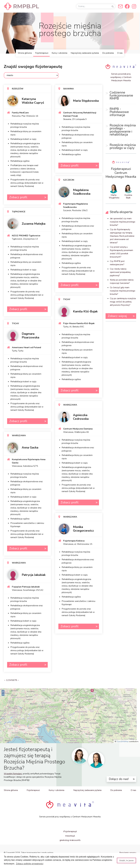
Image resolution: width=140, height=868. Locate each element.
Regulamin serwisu (128, 853)
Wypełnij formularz (13, 774)
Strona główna (25, 53)
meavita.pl (70, 836)
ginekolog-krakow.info (70, 840)
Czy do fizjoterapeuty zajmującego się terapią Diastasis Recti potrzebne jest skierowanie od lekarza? (122, 236)
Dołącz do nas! (119, 779)
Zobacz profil (18, 197)
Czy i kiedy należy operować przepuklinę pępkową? (120, 272)
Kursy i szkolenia (59, 53)
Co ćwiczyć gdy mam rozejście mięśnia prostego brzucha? (123, 291)
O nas (120, 53)
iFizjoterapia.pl (70, 831)
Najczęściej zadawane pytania (85, 53)
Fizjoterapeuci (42, 53)
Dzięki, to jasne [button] (126, 860)
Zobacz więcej (117, 316)
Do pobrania (108, 53)
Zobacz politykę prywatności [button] (30, 864)
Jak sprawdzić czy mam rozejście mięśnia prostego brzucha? (123, 222)
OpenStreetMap (123, 741)
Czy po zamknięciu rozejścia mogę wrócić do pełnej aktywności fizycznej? (123, 302)
